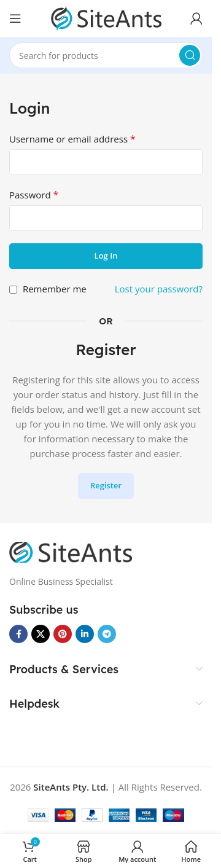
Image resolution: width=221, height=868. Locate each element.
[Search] (106, 55)
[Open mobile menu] (15, 18)
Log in (106, 256)
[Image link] (71, 551)
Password (34, 195)
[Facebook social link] (18, 634)
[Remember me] (13, 290)
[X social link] (41, 634)
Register (106, 485)
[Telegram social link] (107, 634)
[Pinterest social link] (63, 634)
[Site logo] (106, 17)
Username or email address (72, 139)
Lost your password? (159, 289)
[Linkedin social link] (85, 634)
